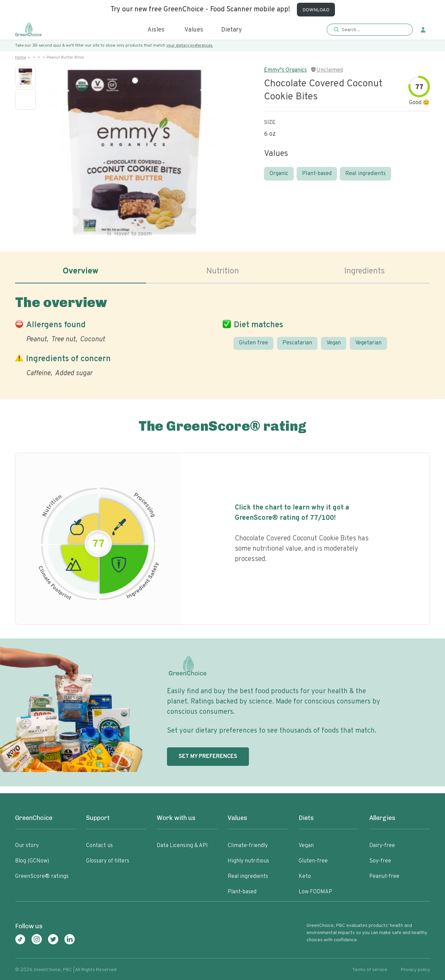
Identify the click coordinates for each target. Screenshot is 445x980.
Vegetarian (368, 343)
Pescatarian (297, 343)
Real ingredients (365, 174)
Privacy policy (415, 970)
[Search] (373, 30)
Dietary (232, 30)
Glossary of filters (108, 861)
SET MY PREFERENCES (208, 757)
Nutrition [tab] (223, 271)
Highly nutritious (248, 861)
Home (21, 58)
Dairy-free (382, 846)
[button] (370, 30)
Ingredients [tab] (364, 271)
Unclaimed (330, 70)
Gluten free (254, 343)
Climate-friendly (248, 846)
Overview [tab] (81, 271)
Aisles (156, 30)
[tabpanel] (222, 335)
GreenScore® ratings (42, 877)
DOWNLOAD (316, 10)
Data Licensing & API (182, 846)
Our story (27, 846)
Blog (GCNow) (32, 861)
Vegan (334, 343)
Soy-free (380, 861)
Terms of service (370, 970)
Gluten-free (313, 861)
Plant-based (317, 174)
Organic (279, 174)
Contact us (99, 846)
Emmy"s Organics (285, 70)
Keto (305, 877)
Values (194, 30)
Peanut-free (384, 877)
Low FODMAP (315, 892)
